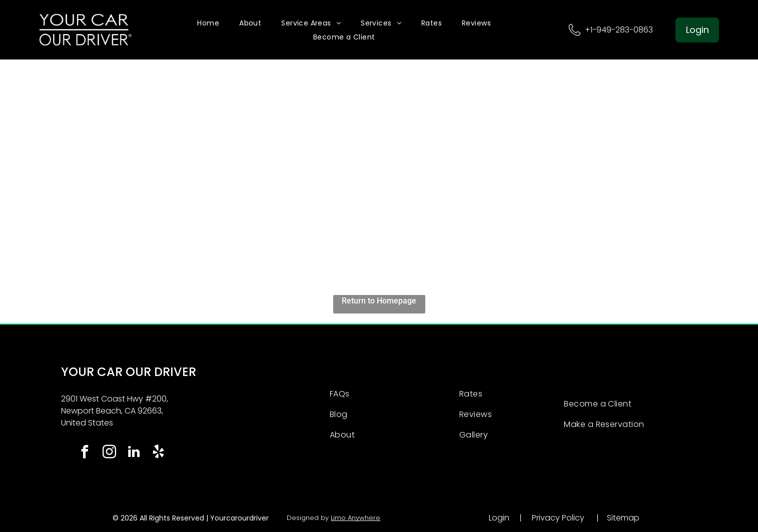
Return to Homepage (379, 301)
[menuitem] (208, 23)
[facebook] (85, 453)
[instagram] (109, 453)
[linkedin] (134, 453)
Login (499, 518)
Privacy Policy (558, 518)
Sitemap (623, 518)
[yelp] (158, 453)
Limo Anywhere (355, 518)
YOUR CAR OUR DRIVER (129, 372)
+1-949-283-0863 (619, 30)
